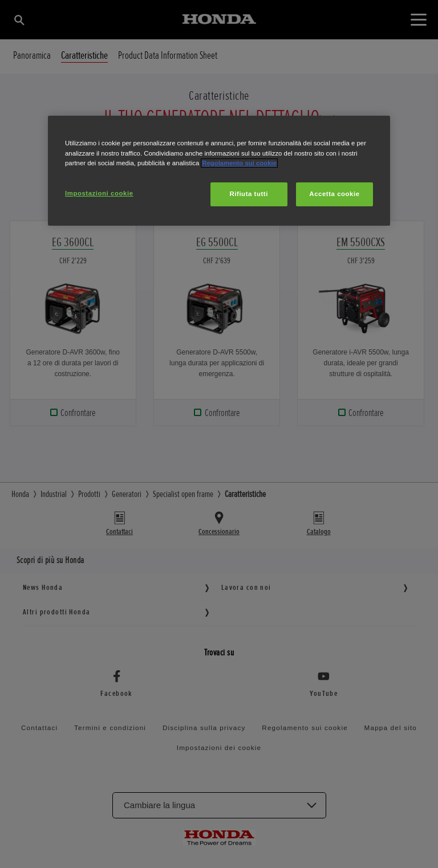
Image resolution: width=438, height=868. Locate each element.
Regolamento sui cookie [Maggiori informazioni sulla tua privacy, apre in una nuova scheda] (239, 163)
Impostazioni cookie (99, 193)
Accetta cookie (334, 194)
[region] (219, 170)
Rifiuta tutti (249, 194)
